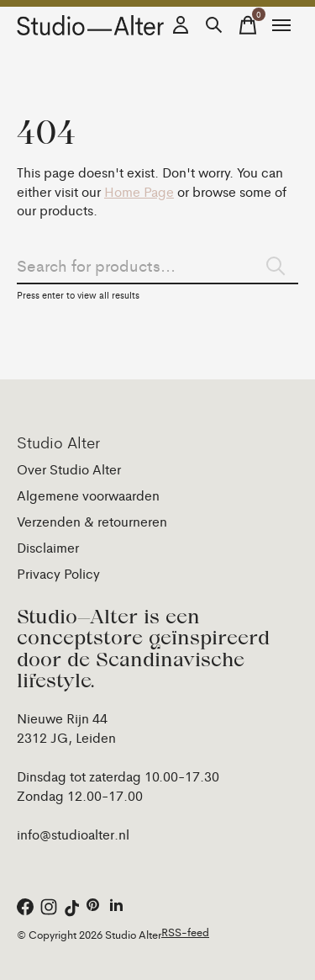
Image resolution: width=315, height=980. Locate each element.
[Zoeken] (157, 265)
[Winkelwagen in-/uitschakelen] (248, 25)
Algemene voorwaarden (88, 495)
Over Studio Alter (69, 469)
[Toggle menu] (281, 25)
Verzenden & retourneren (92, 521)
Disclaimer (48, 547)
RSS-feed (185, 932)
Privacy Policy (58, 573)
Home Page (139, 191)
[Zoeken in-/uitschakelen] (214, 25)
